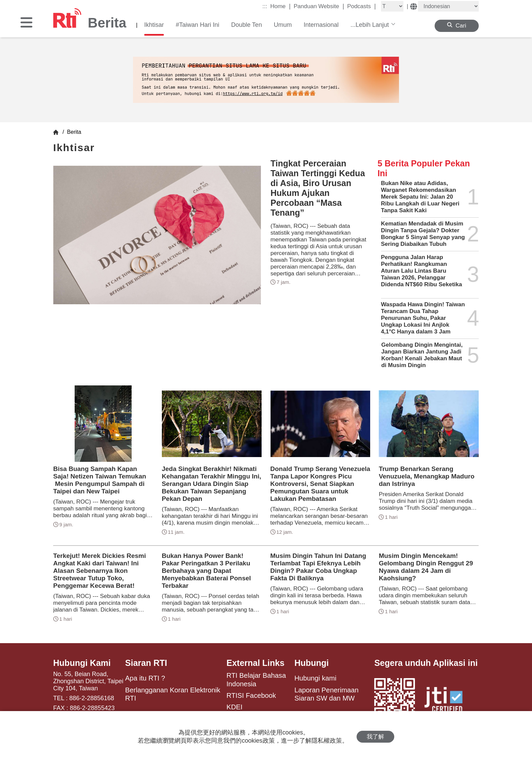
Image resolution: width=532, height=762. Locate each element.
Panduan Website (319, 6)
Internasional (321, 25)
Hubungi (312, 663)
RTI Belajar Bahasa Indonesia (256, 679)
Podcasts (362, 6)
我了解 (375, 737)
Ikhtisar (154, 25)
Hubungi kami (316, 678)
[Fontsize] (392, 6)
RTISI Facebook (251, 695)
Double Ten (246, 25)
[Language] (448, 6)
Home (280, 6)
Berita (73, 132)
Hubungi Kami (82, 663)
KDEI (234, 707)
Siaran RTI (146, 663)
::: (265, 6)
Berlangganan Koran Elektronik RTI (173, 694)
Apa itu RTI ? (145, 678)
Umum (283, 25)
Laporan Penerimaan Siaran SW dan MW (327, 694)
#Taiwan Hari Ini (197, 25)
